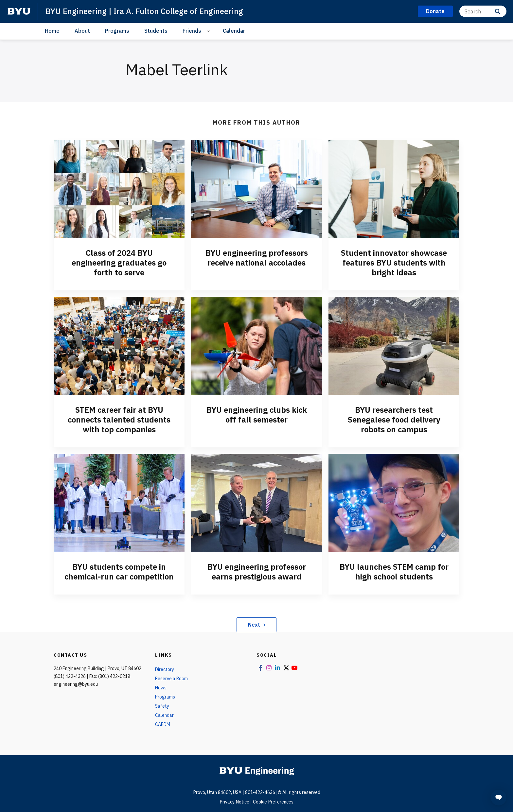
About (82, 31)
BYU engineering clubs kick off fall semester (257, 415)
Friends (192, 31)
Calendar (234, 31)
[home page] (19, 11)
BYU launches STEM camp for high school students (394, 572)
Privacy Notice (234, 802)
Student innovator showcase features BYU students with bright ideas (394, 263)
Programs (117, 31)
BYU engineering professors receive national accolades (257, 258)
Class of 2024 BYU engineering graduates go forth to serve (119, 263)
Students (156, 31)
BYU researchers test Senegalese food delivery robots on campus (394, 420)
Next (257, 625)
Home (52, 31)
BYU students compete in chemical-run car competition (119, 572)
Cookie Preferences (273, 802)
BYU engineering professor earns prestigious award (257, 572)
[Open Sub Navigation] (209, 31)
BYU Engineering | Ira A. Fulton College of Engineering (144, 11)
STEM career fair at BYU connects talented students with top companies (119, 420)
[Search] (483, 11)
